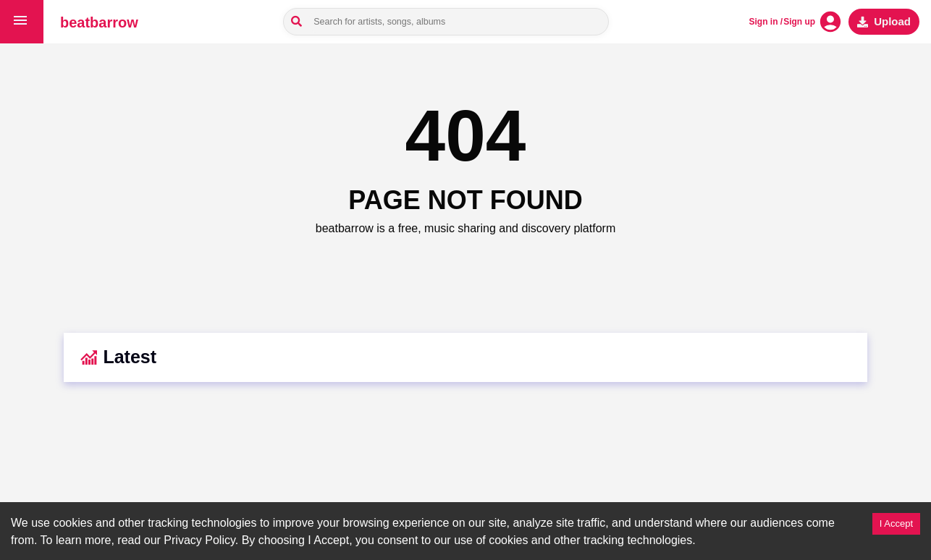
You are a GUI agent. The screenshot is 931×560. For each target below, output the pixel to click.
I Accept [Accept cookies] (896, 523)
